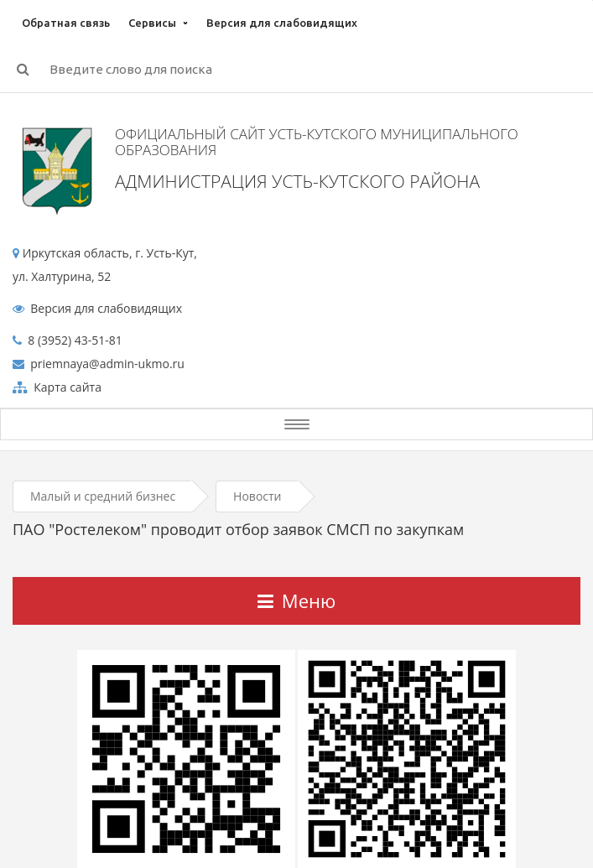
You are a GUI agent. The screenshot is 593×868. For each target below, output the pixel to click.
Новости (257, 496)
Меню (296, 600)
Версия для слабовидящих (282, 23)
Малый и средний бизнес (103, 496)
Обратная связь (66, 23)
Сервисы (152, 23)
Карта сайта (66, 387)
